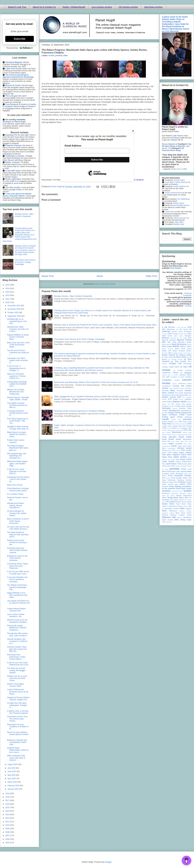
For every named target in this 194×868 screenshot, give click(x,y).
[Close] (133, 131)
